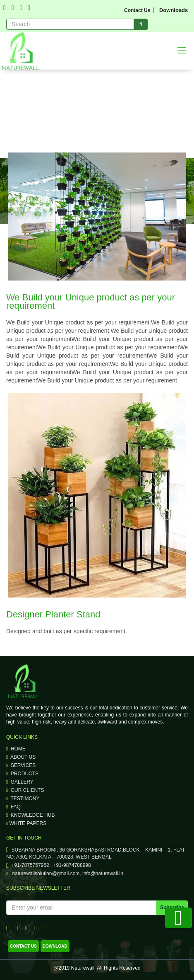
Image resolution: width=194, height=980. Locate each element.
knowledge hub (30, 815)
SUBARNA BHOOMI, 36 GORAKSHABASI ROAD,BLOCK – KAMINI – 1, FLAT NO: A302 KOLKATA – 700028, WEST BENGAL (96, 853)
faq (13, 807)
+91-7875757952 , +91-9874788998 (49, 865)
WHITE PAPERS (26, 823)
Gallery (20, 782)
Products (22, 774)
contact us (23, 946)
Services (21, 765)
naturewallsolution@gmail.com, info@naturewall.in (65, 874)
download (55, 946)
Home (16, 749)
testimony (23, 799)
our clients (25, 790)
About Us (21, 757)
